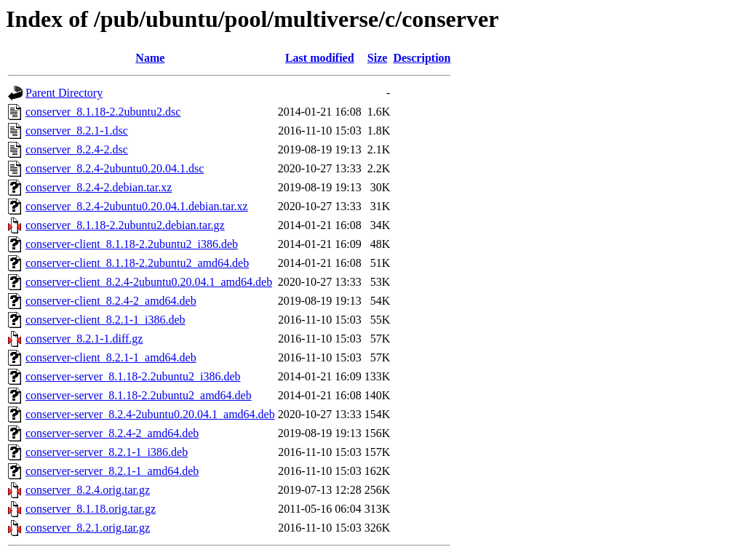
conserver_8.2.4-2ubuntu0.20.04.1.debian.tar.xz (137, 206)
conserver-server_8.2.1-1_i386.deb (107, 452)
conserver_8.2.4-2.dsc (77, 149)
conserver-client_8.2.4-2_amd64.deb (111, 301)
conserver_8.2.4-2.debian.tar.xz (99, 187)
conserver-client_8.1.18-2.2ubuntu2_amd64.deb (137, 263)
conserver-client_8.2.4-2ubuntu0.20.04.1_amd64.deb (149, 282)
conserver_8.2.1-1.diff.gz (84, 339)
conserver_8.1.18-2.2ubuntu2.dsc (103, 112)
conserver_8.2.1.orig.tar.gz (88, 528)
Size (378, 58)
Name (150, 58)
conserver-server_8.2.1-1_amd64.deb (112, 471)
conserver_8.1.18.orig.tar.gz (91, 509)
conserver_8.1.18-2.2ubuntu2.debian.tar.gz (125, 225)
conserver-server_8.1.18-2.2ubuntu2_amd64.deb (139, 395)
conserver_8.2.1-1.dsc (77, 131)
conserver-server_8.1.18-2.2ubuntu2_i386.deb (133, 376)
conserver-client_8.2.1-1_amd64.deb (111, 357)
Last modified (320, 58)
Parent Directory (64, 93)
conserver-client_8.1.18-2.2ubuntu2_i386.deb (132, 244)
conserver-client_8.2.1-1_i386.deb (105, 320)
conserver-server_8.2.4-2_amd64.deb (112, 433)
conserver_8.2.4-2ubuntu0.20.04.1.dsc (115, 168)
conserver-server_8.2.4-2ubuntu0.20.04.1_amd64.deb (150, 414)
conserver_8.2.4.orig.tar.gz (88, 490)
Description (422, 58)
